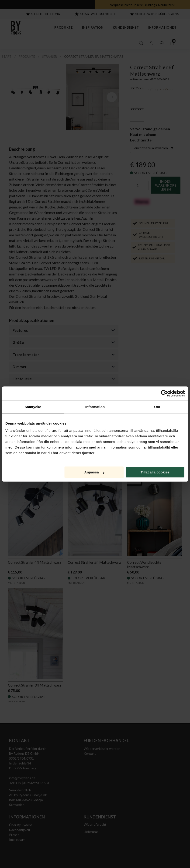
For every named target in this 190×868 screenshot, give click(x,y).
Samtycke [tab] (33, 407)
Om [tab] (157, 407)
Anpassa (94, 472)
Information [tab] (95, 407)
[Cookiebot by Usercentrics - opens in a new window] (164, 393)
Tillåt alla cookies (155, 472)
